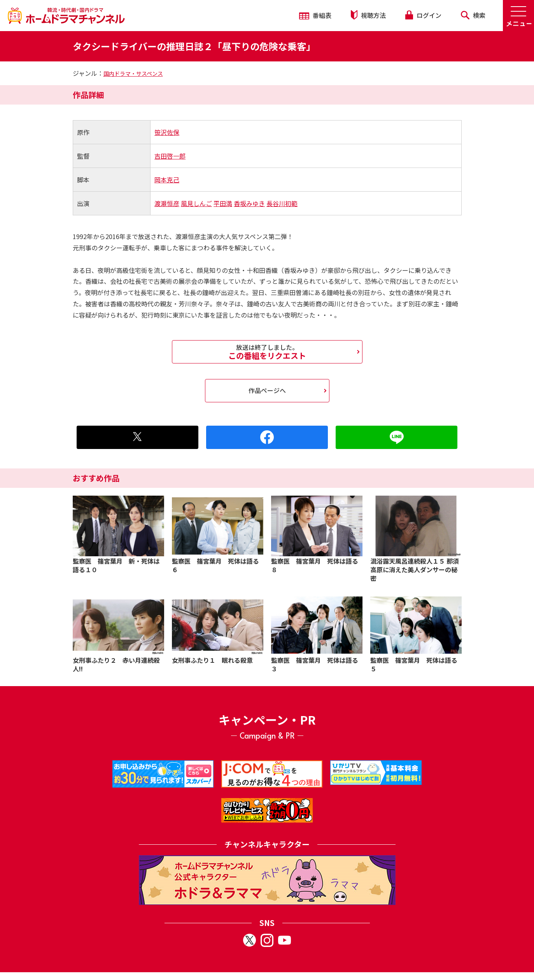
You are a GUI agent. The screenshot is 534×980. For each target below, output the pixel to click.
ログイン (423, 15)
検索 (473, 15)
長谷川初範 (282, 203)
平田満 (223, 203)
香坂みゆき (249, 203)
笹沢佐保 (167, 132)
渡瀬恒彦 (167, 203)
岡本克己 (167, 180)
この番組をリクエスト (267, 352)
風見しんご (196, 203)
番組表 (315, 15)
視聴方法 (368, 15)
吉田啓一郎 (170, 156)
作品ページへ (267, 390)
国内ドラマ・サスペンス (133, 73)
